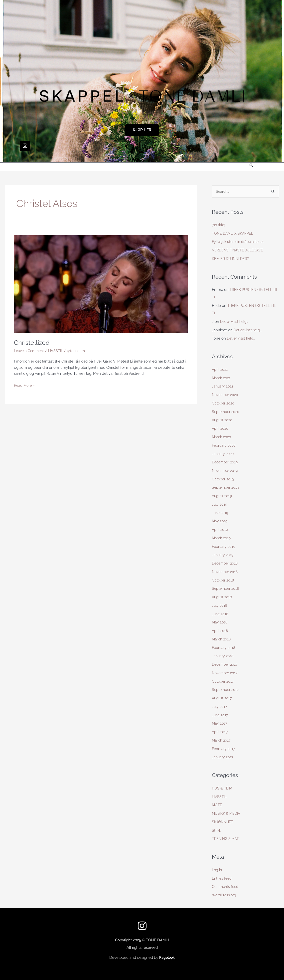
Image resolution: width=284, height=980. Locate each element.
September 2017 (226, 690)
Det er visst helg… (235, 322)
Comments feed (226, 887)
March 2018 (222, 639)
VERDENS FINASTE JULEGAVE (239, 250)
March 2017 (222, 741)
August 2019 (222, 496)
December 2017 (225, 665)
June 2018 (221, 614)
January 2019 (223, 555)
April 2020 (220, 429)
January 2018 (223, 656)
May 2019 (220, 521)
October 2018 (223, 581)
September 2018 (226, 589)
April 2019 (220, 530)
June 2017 (220, 715)
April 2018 (220, 631)
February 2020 (224, 446)
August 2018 (222, 597)
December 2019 (226, 462)
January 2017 (223, 757)
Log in (217, 870)
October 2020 (224, 403)
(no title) (219, 225)
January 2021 (223, 387)
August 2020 (223, 420)
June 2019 (221, 513)
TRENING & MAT (226, 839)
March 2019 (222, 538)
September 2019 (226, 488)
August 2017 (222, 698)
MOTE (217, 805)
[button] (251, 166)
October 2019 (223, 479)
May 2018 (220, 622)
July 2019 (220, 505)
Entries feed (222, 879)
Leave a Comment (30, 351)
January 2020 (223, 454)
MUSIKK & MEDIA (227, 814)
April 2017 (220, 732)
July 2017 (220, 707)
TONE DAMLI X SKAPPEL (234, 234)
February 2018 (224, 648)
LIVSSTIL (58, 351)
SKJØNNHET (223, 822)
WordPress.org (224, 895)
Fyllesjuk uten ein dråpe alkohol (239, 242)
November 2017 (226, 673)
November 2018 (226, 572)
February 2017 (224, 749)
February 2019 (224, 547)
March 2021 (222, 378)
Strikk (217, 831)
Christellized (33, 343)
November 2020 (226, 395)
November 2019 (226, 471)
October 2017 (223, 682)
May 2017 (220, 724)
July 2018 (220, 606)
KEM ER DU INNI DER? (232, 259)
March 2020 (222, 437)
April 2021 (220, 370)
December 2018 (226, 564)
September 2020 (226, 412)
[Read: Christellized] (101, 284)
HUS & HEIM (223, 788)
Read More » (25, 385)
